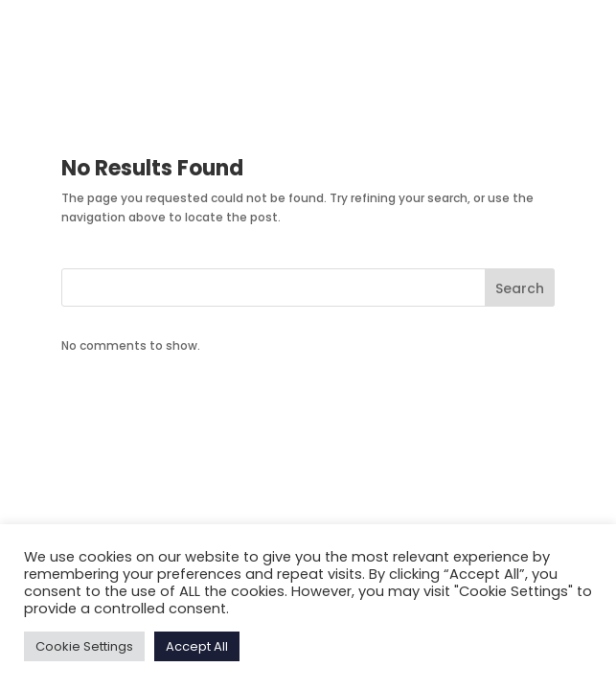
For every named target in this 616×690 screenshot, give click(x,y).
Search (520, 288)
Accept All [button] (197, 646)
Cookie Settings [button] (84, 646)
